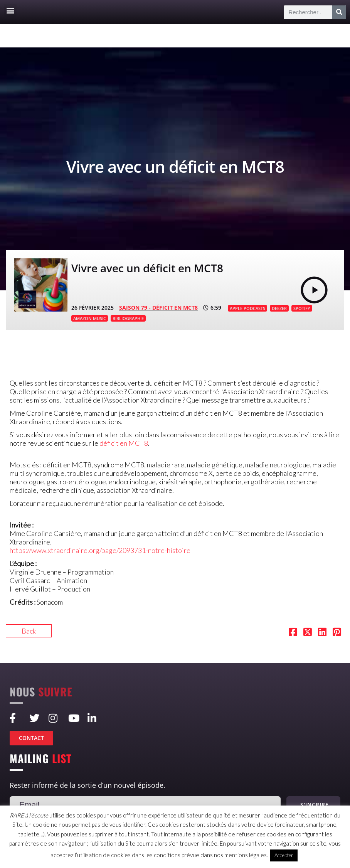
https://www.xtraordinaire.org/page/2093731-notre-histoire (100, 550)
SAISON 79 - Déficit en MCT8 (158, 308)
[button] (10, 10)
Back (29, 631)
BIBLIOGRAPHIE (128, 318)
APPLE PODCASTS (247, 308)
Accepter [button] (284, 855)
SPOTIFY (302, 308)
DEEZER (279, 308)
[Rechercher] (339, 12)
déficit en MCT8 (124, 443)
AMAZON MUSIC (90, 318)
